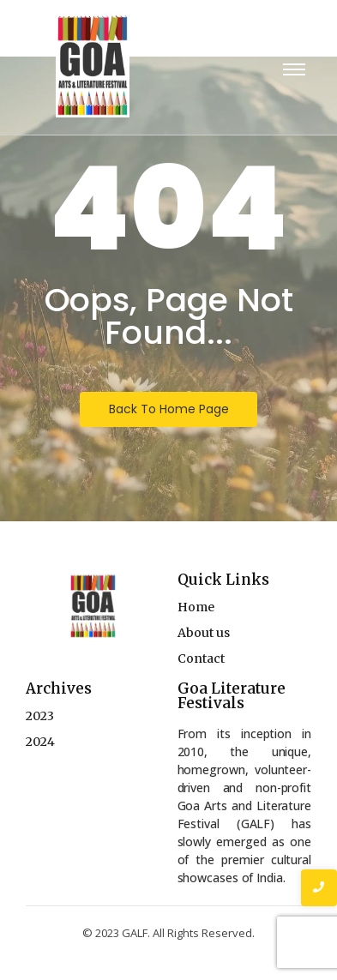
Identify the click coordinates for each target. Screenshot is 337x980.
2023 (40, 716)
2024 (40, 742)
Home (196, 607)
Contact (201, 658)
